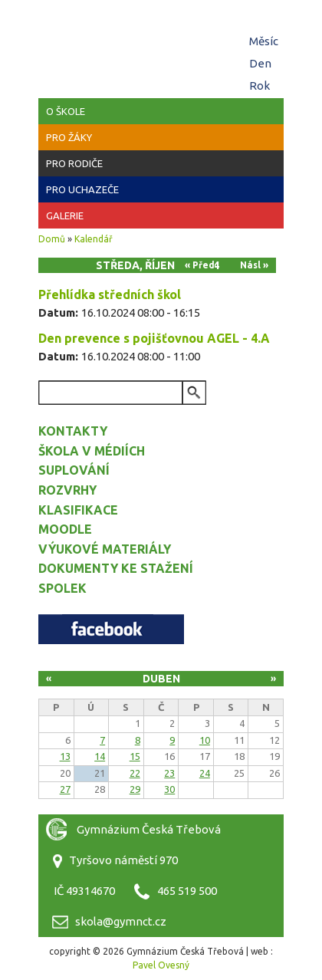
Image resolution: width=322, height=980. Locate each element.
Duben (161, 679)
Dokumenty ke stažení (116, 568)
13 (65, 756)
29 (135, 789)
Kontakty (73, 431)
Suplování (74, 470)
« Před (200, 265)
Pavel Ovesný (161, 965)
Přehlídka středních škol (110, 294)
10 (205, 740)
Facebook (111, 629)
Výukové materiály (105, 549)
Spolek (62, 588)
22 (135, 773)
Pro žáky (69, 137)
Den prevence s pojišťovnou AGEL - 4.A (154, 338)
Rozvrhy (67, 490)
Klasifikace (78, 510)
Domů (52, 239)
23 (169, 773)
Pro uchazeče (82, 189)
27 (65, 789)
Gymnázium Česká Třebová (161, 46)
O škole (66, 111)
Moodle (65, 529)
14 (100, 756)
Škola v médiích (92, 451)
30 (169, 789)
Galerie (65, 215)
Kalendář (94, 239)
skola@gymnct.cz (121, 921)
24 (205, 773)
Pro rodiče (74, 163)
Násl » (254, 265)
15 (135, 756)
